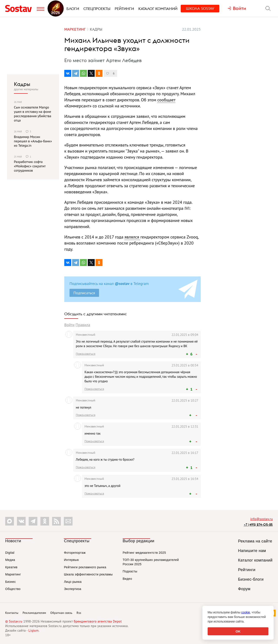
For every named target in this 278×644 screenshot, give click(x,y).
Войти (69, 325)
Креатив (11, 567)
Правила (83, 325)
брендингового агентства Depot (98, 621)
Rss (79, 613)
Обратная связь (61, 613)
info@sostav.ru (261, 519)
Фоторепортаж (75, 553)
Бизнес (11, 582)
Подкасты (130, 571)
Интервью (71, 560)
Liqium (34, 630)
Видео (127, 579)
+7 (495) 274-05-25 (258, 525)
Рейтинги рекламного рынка (85, 567)
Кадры (22, 84)
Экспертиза (73, 589)
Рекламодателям (34, 613)
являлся (132, 237)
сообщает (166, 100)
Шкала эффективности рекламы (88, 574)
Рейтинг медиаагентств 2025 (144, 553)
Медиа (10, 560)
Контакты (12, 613)
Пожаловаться (86, 354)
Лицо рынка (73, 582)
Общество (13, 589)
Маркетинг (13, 574)
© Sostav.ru (14, 621)
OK (238, 631)
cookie (246, 612)
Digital (10, 553)
